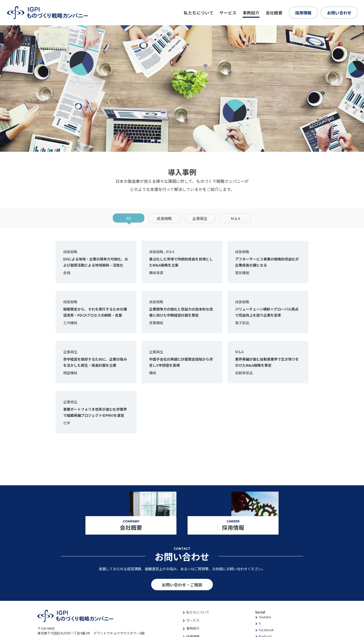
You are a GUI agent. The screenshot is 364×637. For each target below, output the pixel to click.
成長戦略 (164, 218)
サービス (228, 13)
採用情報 (303, 13)
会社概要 (274, 13)
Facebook (266, 630)
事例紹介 (251, 13)
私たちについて (199, 13)
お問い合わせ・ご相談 (182, 585)
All (129, 218)
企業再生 (200, 218)
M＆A (235, 218)
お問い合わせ (339, 13)
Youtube (265, 617)
